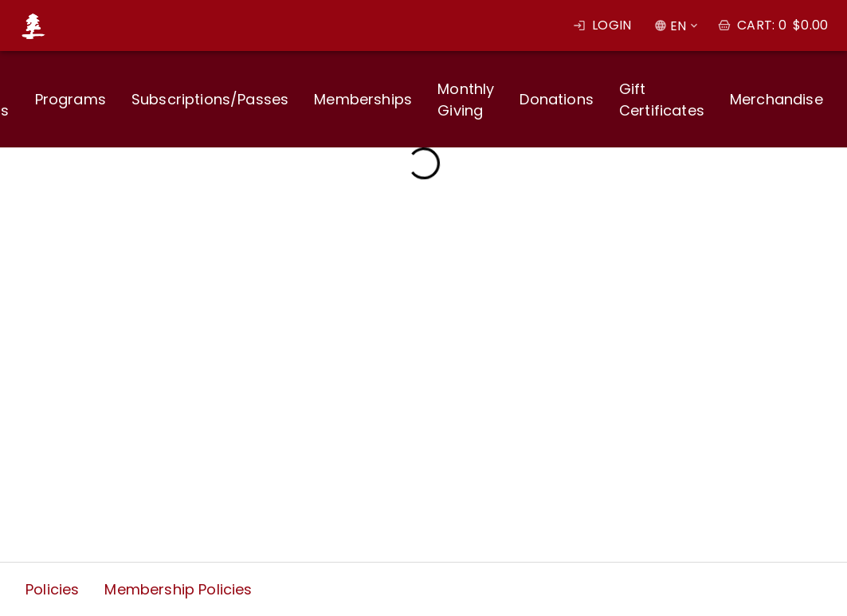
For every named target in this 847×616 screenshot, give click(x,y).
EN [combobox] (678, 26)
